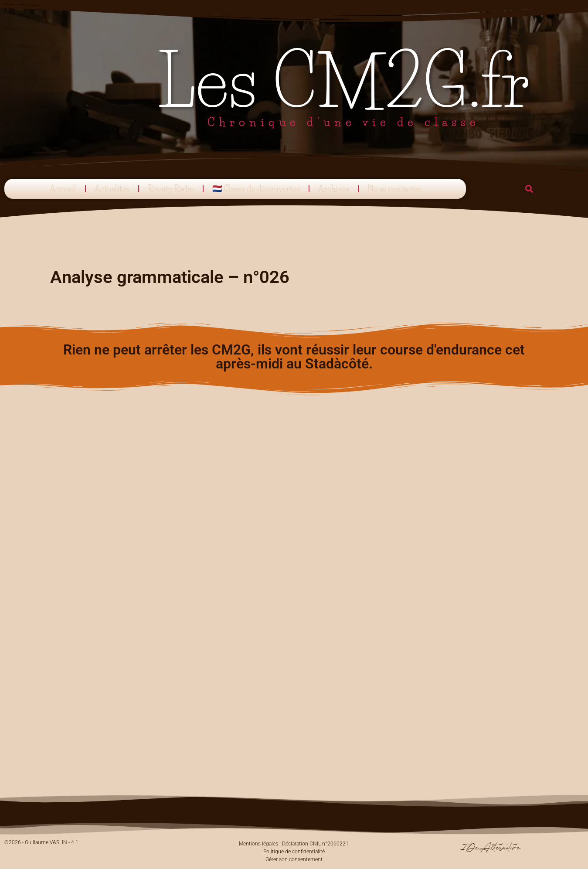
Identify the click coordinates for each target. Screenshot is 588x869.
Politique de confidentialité (294, 852)
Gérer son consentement (294, 859)
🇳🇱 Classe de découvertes (256, 189)
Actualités (112, 189)
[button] (529, 189)
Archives (334, 189)
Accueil (63, 189)
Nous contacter (394, 189)
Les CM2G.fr (344, 82)
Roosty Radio (171, 189)
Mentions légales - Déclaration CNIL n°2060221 (294, 844)
